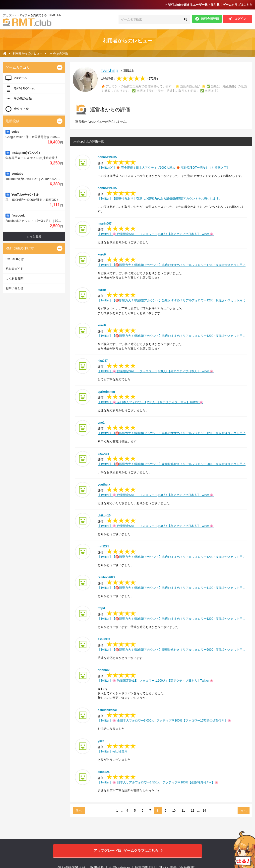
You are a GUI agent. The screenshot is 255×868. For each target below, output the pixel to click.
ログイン (237, 19)
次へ (244, 811)
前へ (79, 811)
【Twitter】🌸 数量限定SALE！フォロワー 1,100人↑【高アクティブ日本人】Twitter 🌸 (156, 234)
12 (192, 811)
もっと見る (34, 237)
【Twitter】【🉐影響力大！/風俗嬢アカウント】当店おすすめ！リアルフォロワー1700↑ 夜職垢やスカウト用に (172, 265)
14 (204, 811)
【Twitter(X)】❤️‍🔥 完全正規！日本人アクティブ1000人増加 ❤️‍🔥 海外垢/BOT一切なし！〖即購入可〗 (164, 168)
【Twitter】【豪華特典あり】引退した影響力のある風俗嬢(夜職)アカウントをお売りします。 (160, 199)
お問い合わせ (14, 288)
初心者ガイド (14, 269)
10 (174, 811)
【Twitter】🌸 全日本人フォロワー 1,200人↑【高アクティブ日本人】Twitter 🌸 (150, 402)
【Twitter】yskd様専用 (113, 751)
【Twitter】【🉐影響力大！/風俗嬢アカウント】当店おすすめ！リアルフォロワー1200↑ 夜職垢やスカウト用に (172, 300)
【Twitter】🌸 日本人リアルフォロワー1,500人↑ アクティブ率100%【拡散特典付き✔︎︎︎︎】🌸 (158, 782)
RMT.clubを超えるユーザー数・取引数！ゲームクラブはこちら (209, 5)
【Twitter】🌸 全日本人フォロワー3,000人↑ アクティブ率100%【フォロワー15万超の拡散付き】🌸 (164, 721)
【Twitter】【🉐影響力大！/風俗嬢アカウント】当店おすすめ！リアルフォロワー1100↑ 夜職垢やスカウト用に (172, 588)
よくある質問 (14, 278)
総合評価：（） (130, 79)
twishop (110, 71)
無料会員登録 (207, 19)
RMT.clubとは (15, 259)
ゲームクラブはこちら (128, 851)
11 (183, 811)
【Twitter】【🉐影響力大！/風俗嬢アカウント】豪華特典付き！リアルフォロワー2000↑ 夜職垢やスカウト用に (172, 464)
